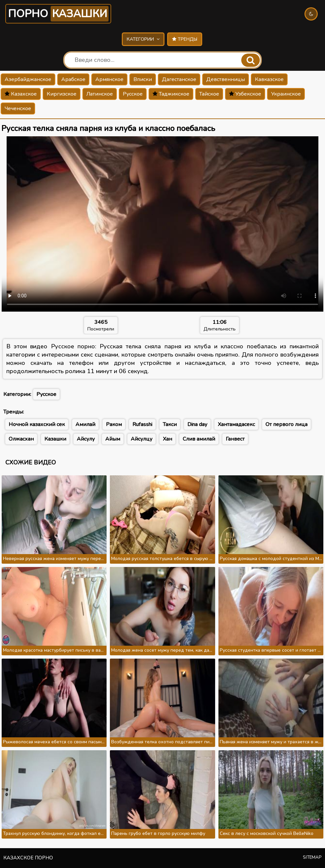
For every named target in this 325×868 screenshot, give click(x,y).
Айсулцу (141, 439)
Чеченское (18, 108)
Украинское (286, 94)
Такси (170, 424)
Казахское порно (28, 858)
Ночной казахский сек (37, 424)
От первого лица (286, 424)
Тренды (185, 39)
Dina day (197, 424)
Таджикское (171, 94)
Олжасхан (21, 439)
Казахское (21, 94)
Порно (58, 14)
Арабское (73, 79)
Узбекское (245, 94)
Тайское (209, 94)
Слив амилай (199, 439)
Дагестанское (179, 79)
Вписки (143, 79)
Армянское (109, 79)
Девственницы (226, 79)
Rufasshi (142, 424)
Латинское (100, 94)
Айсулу (86, 439)
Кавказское (269, 79)
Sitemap (312, 857)
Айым (113, 439)
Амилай (85, 424)
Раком (114, 424)
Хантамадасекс (236, 424)
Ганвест (235, 439)
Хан (167, 439)
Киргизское (62, 94)
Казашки (55, 439)
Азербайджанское (28, 79)
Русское (133, 94)
